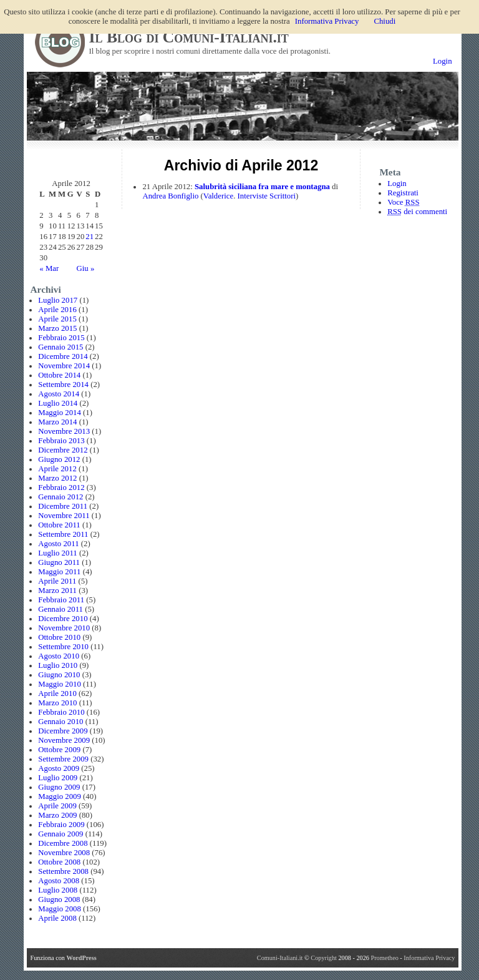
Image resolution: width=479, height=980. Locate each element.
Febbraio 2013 (61, 441)
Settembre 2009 (63, 759)
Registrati (403, 193)
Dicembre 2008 (63, 843)
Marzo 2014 (57, 422)
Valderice (218, 196)
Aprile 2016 (57, 310)
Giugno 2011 (59, 562)
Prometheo (384, 958)
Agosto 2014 (59, 394)
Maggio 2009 (60, 796)
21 (90, 237)
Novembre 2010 (64, 628)
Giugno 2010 (59, 675)
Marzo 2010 (57, 703)
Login (443, 61)
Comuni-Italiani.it (280, 958)
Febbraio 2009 (61, 825)
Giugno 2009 (59, 787)
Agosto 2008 (59, 881)
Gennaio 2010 (60, 722)
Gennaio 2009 (60, 834)
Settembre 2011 (63, 534)
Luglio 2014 (58, 403)
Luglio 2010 (58, 665)
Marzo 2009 (57, 815)
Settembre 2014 (63, 385)
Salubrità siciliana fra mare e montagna (262, 187)
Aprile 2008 (57, 918)
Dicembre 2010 (63, 619)
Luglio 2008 (58, 890)
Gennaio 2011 (60, 609)
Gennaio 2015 (60, 347)
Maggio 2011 (59, 572)
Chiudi (385, 21)
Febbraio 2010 (61, 712)
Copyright (324, 958)
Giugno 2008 (59, 899)
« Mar (49, 268)
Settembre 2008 (63, 871)
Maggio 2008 (60, 909)
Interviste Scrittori (267, 196)
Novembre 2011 (64, 516)
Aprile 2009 (57, 806)
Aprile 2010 (57, 693)
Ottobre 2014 (59, 375)
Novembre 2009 (64, 740)
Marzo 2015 (57, 328)
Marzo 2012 (57, 478)
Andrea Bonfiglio (170, 196)
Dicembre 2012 (63, 450)
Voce (403, 202)
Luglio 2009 (58, 778)
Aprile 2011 (57, 581)
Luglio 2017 (58, 300)
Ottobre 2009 (59, 750)
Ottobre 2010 (59, 637)
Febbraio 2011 (61, 600)
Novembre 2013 (64, 431)
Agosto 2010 (59, 656)
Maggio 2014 (60, 413)
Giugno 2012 (59, 459)
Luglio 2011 (57, 553)
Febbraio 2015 (61, 338)
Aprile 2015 (57, 319)
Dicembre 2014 (63, 356)
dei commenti (417, 212)
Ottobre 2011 (59, 525)
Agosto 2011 (58, 544)
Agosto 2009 (59, 768)
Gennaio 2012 (60, 497)
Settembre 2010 (63, 647)
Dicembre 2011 (63, 506)
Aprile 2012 (57, 469)
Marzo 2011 (57, 590)
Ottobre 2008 (59, 862)
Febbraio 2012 (61, 488)
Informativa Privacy (429, 958)
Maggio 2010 (60, 684)
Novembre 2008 (64, 853)
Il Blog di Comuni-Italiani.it (189, 37)
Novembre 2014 (64, 366)
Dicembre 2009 (63, 731)
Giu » (85, 268)
